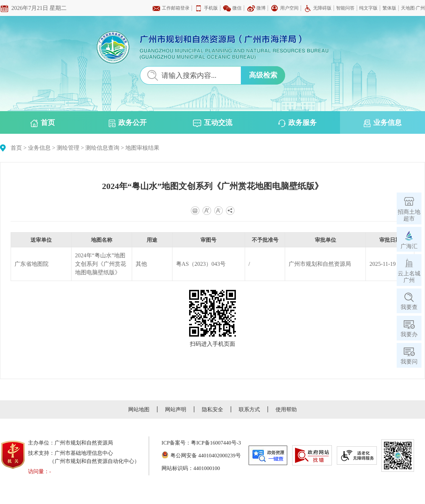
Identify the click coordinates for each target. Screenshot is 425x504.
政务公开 (128, 123)
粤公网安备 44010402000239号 (201, 456)
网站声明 (176, 409)
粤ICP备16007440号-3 (216, 443)
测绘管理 (68, 148)
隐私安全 (212, 409)
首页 (43, 123)
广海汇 (409, 246)
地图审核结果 (142, 148)
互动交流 (213, 123)
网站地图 (139, 409)
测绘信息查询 (102, 148)
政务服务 (297, 123)
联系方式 (249, 409)
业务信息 (383, 123)
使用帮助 (286, 409)
